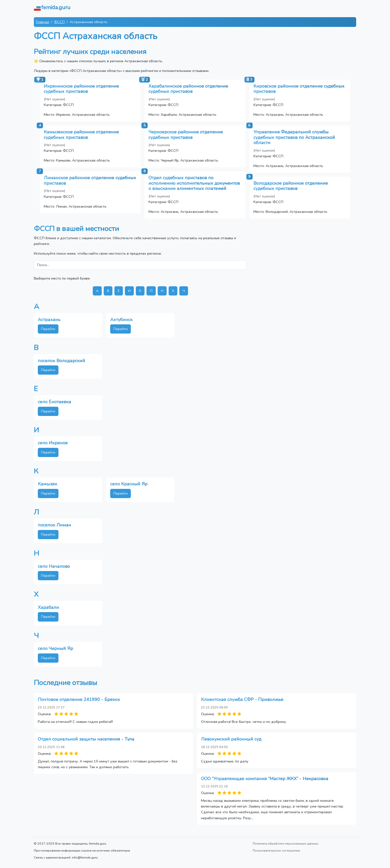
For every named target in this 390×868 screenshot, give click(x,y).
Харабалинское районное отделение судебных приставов (188, 89)
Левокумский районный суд (231, 739)
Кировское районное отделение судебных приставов (299, 89)
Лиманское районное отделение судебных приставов (90, 180)
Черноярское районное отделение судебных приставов (186, 135)
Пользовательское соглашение (276, 850)
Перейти (48, 329)
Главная (42, 22)
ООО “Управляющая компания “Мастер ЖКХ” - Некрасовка (265, 779)
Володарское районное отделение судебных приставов (291, 186)
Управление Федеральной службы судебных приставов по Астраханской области (294, 137)
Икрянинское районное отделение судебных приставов (81, 89)
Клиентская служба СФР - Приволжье (242, 699)
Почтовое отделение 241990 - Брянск (79, 699)
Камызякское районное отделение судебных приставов (81, 135)
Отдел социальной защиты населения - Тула (86, 739)
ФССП (59, 22)
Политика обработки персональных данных (286, 843)
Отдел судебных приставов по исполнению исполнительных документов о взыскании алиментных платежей (194, 183)
